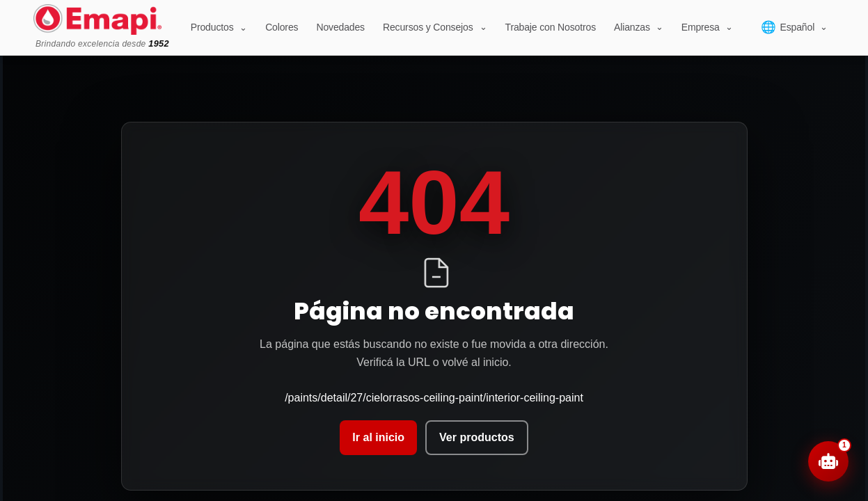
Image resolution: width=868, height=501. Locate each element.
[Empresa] (707, 27)
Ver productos (477, 437)
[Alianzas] (639, 27)
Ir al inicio (378, 437)
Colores (282, 27)
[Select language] (794, 27)
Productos (219, 27)
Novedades (340, 27)
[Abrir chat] (828, 461)
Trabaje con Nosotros (550, 27)
